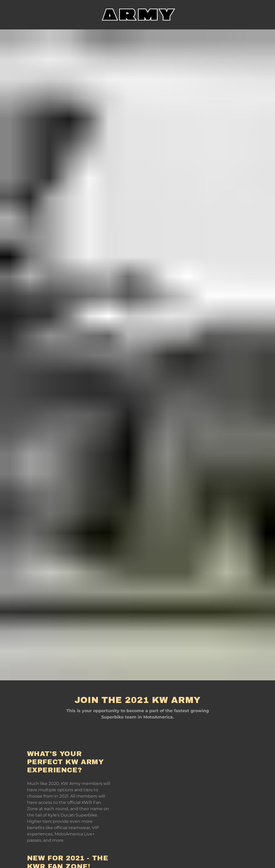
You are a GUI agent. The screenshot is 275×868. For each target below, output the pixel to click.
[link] (137, 14)
